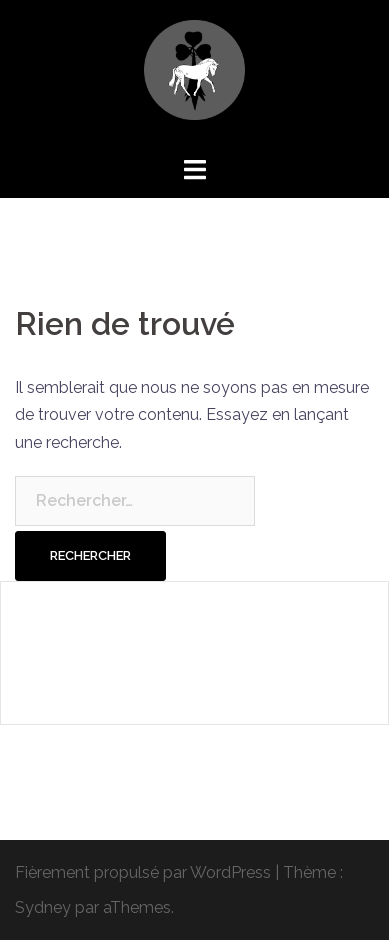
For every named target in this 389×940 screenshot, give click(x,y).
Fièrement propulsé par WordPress (143, 872)
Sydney (43, 907)
